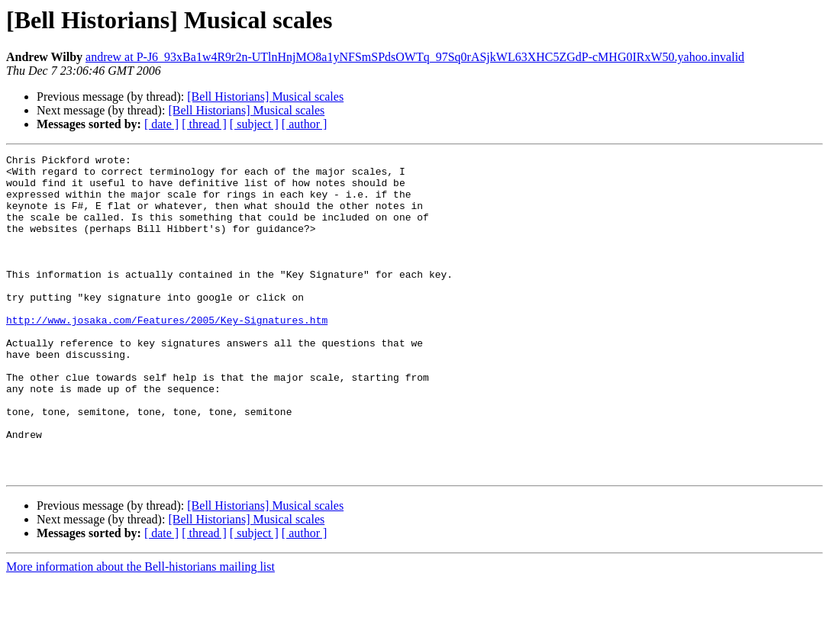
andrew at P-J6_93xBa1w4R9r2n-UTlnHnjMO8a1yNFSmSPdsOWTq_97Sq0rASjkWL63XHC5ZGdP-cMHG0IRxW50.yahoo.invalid (415, 57)
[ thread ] (204, 124)
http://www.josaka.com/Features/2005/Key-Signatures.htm (167, 354)
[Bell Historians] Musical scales (265, 97)
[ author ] (305, 124)
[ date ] (161, 124)
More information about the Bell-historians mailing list (140, 631)
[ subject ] (254, 124)
